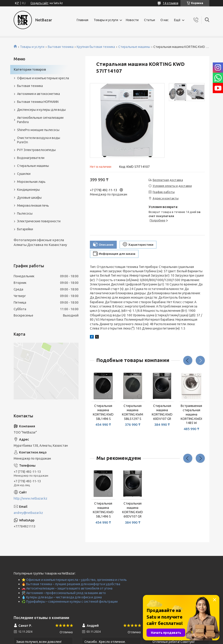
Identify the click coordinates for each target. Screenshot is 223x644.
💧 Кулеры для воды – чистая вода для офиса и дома (62, 597)
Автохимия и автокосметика (38, 94)
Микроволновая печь (33, 206)
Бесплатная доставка (168, 180)
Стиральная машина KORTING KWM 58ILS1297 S (133, 412)
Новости (132, 20)
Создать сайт (39, 3)
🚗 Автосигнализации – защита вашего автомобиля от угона (67, 588)
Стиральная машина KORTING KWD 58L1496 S (103, 412)
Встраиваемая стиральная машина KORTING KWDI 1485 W (191, 414)
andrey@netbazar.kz (28, 513)
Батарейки (25, 229)
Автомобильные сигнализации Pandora (40, 120)
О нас (165, 20)
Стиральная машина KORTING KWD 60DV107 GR (162, 412)
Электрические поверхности (39, 221)
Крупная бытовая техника (96, 47)
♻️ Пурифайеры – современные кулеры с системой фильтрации (70, 602)
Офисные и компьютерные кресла (43, 78)
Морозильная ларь (31, 182)
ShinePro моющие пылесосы (38, 130)
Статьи (150, 20)
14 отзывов (171, 3)
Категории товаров (30, 69)
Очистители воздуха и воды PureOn (39, 140)
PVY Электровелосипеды (36, 150)
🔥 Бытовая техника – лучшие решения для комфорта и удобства (71, 584)
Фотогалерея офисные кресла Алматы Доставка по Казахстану (40, 242)
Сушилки (24, 174)
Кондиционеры (28, 190)
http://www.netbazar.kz (30, 498)
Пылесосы (25, 213)
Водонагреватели (31, 158)
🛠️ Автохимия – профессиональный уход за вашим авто (64, 593)
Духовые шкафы (29, 198)
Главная (82, 20)
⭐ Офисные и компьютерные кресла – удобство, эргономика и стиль (74, 580)
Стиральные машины (134, 47)
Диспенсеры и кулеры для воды (41, 110)
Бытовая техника (61, 47)
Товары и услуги (106, 20)
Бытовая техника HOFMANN (38, 102)
